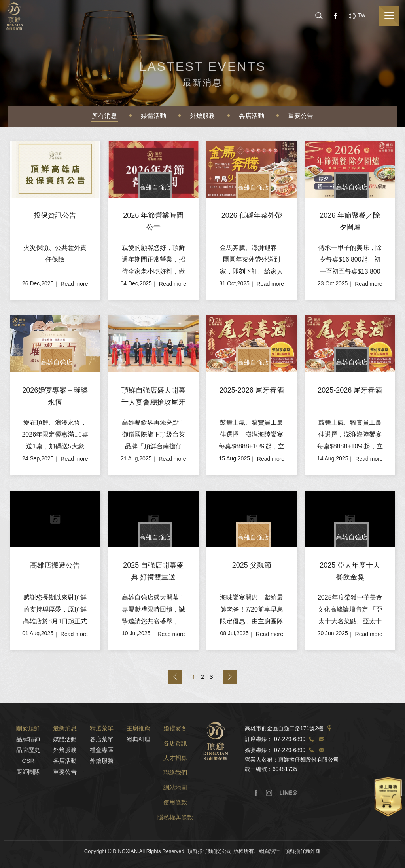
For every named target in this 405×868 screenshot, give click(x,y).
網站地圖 (175, 797)
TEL (311, 749)
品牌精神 (28, 749)
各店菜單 (102, 749)
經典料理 (138, 749)
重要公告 (301, 116)
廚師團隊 (28, 782)
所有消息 (104, 116)
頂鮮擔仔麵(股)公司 (15, 16)
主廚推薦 (138, 738)
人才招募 (175, 768)
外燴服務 (202, 116)
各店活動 (252, 116)
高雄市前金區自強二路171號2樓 (284, 739)
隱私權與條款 (175, 827)
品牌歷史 (28, 760)
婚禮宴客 (175, 738)
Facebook (339, 15)
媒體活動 (153, 116)
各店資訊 (175, 753)
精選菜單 (102, 738)
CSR (28, 771)
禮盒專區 (102, 760)
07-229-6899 (290, 749)
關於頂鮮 (28, 738)
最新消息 (65, 738)
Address (329, 739)
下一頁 (230, 677)
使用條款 (175, 812)
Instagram (269, 803)
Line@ (288, 803)
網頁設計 (269, 861)
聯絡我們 (175, 783)
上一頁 (175, 677)
